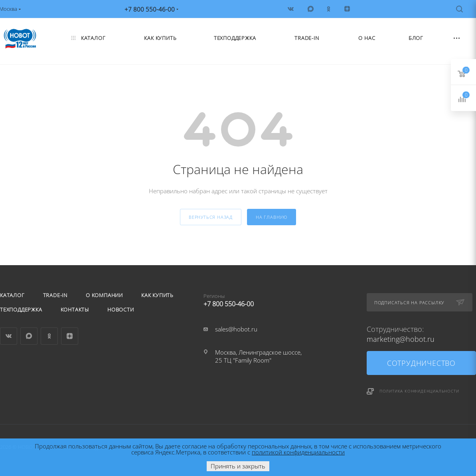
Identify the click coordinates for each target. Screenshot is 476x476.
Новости (121, 309)
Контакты (75, 309)
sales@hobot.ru (236, 329)
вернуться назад (211, 217)
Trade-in (55, 295)
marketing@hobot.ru (401, 339)
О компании (104, 295)
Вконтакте (9, 336)
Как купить (157, 295)
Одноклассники (49, 336)
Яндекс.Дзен (70, 336)
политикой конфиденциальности (298, 452)
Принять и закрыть (238, 466)
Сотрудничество (421, 363)
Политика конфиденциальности (419, 391)
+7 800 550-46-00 (258, 299)
